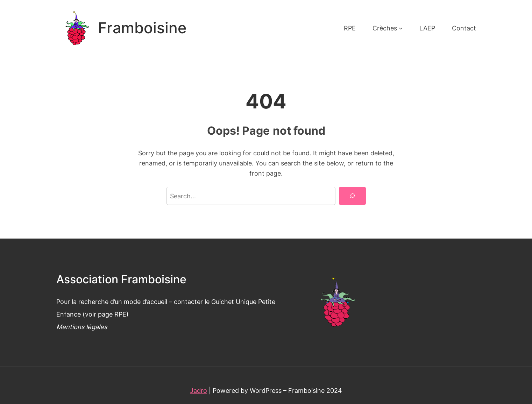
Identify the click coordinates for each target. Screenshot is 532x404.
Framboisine (142, 28)
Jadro (198, 390)
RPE (120, 314)
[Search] (352, 196)
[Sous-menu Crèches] (401, 28)
